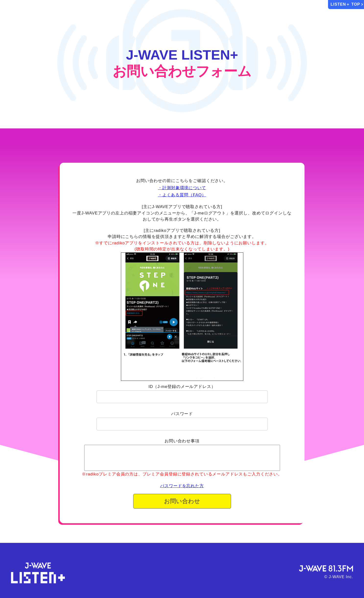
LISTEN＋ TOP (346, 4)
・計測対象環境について (182, 188)
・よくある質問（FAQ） (182, 195)
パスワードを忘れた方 (182, 486)
